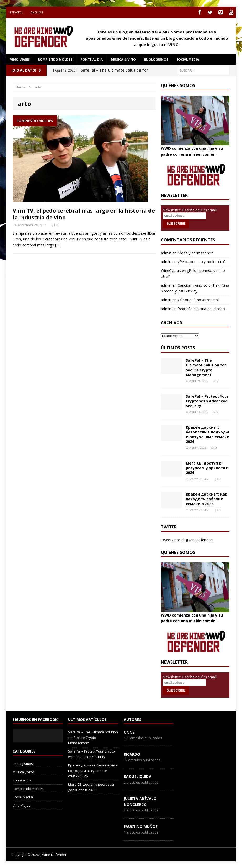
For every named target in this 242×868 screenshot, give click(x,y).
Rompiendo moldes (55, 60)
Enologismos (156, 60)
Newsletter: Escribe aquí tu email (190, 210)
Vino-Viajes (20, 60)
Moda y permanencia (196, 253)
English (37, 12)
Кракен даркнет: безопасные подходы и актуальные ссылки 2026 (208, 435)
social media (188, 60)
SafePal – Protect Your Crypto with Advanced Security (207, 401)
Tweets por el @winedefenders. (188, 540)
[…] (58, 245)
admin (166, 253)
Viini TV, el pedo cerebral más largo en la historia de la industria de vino (84, 214)
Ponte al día (92, 60)
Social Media (23, 797)
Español (16, 12)
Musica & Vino (123, 60)
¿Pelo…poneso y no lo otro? (202, 262)
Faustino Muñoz (141, 827)
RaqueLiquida (138, 776)
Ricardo (132, 754)
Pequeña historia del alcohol (202, 309)
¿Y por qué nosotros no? (199, 300)
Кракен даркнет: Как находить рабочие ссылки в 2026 (207, 499)
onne (129, 732)
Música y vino (23, 772)
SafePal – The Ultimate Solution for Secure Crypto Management (206, 367)
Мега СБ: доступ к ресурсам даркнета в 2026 (207, 468)
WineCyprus (171, 271)
